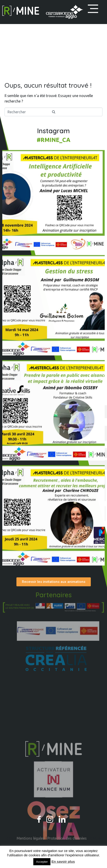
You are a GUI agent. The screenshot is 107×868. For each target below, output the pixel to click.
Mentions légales (31, 838)
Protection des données (67, 838)
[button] (93, 9)
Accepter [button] (42, 862)
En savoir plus (63, 861)
